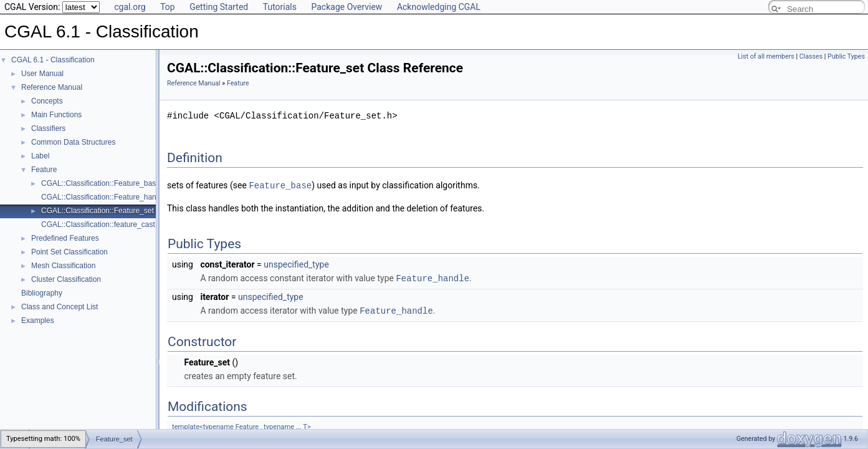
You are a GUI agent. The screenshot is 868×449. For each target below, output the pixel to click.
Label (40, 156)
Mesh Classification (63, 266)
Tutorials (280, 7)
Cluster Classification (66, 279)
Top (168, 7)
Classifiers (48, 128)
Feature (44, 170)
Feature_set (114, 430)
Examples (38, 321)
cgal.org (130, 7)
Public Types (846, 56)
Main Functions (56, 115)
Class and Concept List (60, 307)
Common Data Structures (73, 142)
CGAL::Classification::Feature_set (98, 211)
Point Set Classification (69, 252)
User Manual (42, 74)
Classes (811, 56)
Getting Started (219, 7)
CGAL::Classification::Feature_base (101, 183)
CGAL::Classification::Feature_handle (104, 197)
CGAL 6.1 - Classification (53, 60)
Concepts (47, 101)
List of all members (766, 56)
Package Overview (346, 7)
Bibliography (42, 293)
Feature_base (280, 185)
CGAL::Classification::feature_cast (98, 224)
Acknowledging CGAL (439, 7)
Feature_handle (432, 277)
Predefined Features (65, 238)
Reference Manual (52, 87)
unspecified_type (296, 264)
